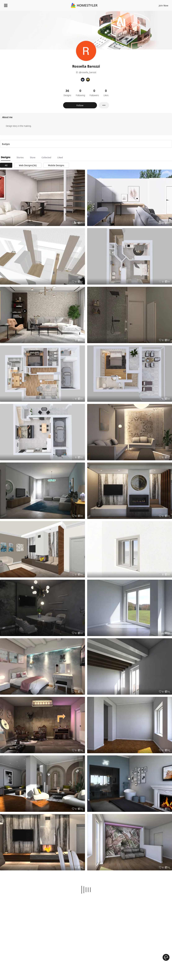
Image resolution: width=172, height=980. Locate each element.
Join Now (164, 5)
